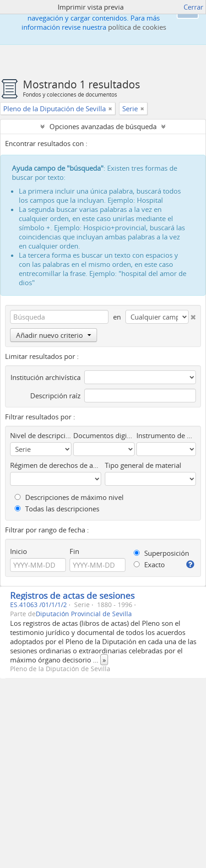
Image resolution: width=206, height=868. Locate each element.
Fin (74, 551)
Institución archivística (46, 377)
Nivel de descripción (41, 435)
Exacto (149, 564)
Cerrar (193, 7)
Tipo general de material (143, 465)
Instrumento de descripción (166, 435)
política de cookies (137, 27)
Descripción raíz (55, 396)
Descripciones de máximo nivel (69, 497)
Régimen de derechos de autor (56, 465)
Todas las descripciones (57, 509)
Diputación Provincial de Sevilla (84, 614)
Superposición (161, 553)
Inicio (19, 551)
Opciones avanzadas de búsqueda (103, 126)
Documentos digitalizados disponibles (104, 435)
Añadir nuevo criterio (54, 335)
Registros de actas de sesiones (72, 595)
